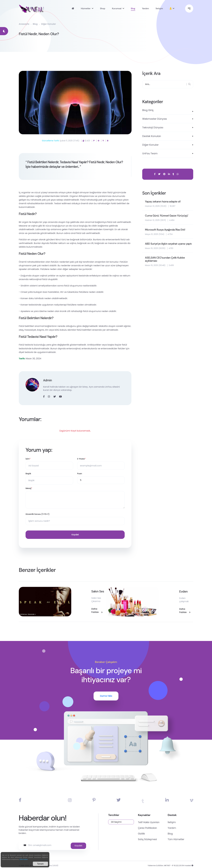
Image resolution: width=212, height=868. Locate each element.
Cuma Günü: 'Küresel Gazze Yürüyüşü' (168, 216)
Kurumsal (117, 9)
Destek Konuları (152, 137)
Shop (103, 9)
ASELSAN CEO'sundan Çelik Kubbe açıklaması (166, 263)
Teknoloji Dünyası (153, 128)
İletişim (159, 9)
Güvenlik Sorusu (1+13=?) (38, 515)
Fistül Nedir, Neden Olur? (42, 34)
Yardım (145, 9)
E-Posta (81, 459)
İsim (28, 459)
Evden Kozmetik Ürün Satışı (169, 590)
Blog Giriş (148, 111)
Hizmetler (86, 9)
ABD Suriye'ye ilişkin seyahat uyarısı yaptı (166, 246)
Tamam (40, 864)
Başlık (28, 474)
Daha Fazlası (24, 859)
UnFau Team (150, 154)
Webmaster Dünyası (155, 119)
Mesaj (29, 489)
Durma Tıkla (106, 690)
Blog (133, 9)
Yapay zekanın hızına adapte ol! (163, 202)
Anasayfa (24, 25)
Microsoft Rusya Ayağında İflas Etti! (166, 230)
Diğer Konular (48, 25)
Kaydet (75, 535)
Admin (48, 381)
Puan (80, 474)
